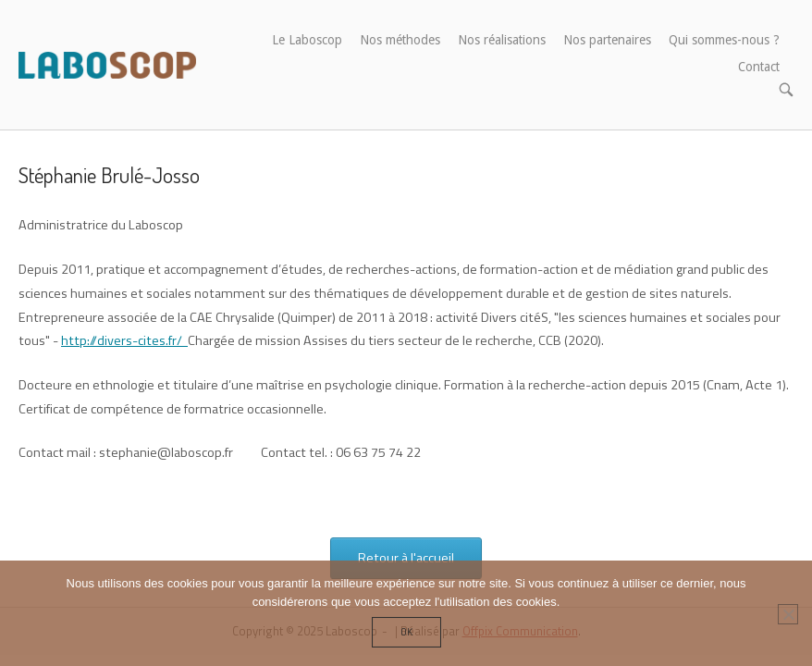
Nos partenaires (607, 40)
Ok (406, 632)
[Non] (788, 614)
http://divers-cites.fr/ (124, 340)
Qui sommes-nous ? (724, 40)
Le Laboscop (307, 40)
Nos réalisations (502, 40)
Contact (759, 67)
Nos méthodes (400, 40)
